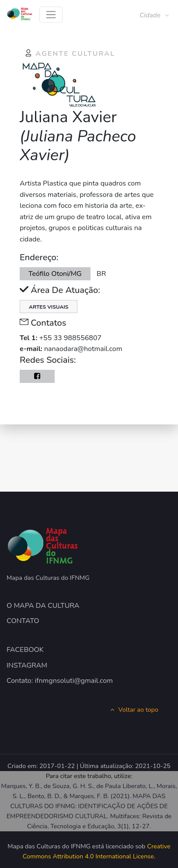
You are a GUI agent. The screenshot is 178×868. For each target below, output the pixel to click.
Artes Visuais (49, 307)
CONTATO (23, 621)
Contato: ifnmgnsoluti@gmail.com (60, 681)
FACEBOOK (25, 650)
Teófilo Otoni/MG (55, 274)
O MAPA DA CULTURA (43, 606)
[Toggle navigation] (51, 15)
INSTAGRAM (27, 665)
